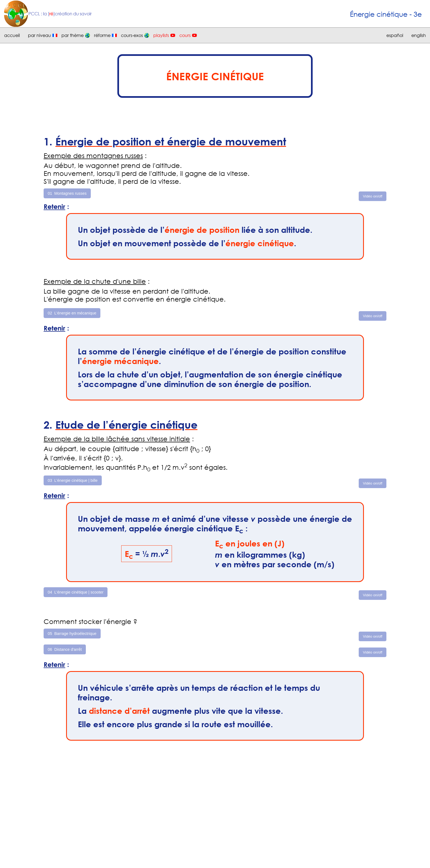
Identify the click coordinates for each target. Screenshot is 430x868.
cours (185, 35)
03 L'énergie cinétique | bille (73, 480)
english (419, 35)
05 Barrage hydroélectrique (72, 634)
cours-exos (132, 35)
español (395, 35)
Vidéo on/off (373, 196)
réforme (102, 35)
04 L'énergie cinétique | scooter (76, 592)
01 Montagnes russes (67, 193)
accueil (12, 35)
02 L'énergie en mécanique (72, 313)
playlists (161, 35)
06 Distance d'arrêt (65, 649)
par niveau (39, 35)
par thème (73, 35)
